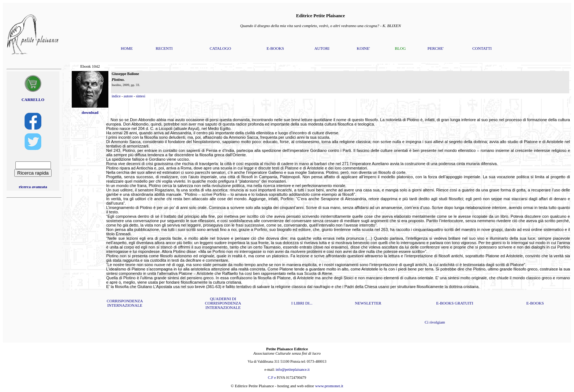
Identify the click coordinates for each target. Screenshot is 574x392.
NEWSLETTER (368, 303)
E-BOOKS (275, 48)
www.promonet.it (329, 386)
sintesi (141, 96)
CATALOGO (220, 48)
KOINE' (364, 48)
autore (128, 96)
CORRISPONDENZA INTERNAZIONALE (125, 303)
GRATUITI (464, 303)
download (90, 112)
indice (116, 96)
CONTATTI (482, 48)
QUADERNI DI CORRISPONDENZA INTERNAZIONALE (223, 303)
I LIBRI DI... (302, 303)
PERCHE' (436, 48)
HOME (127, 48)
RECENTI (164, 48)
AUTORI (322, 48)
